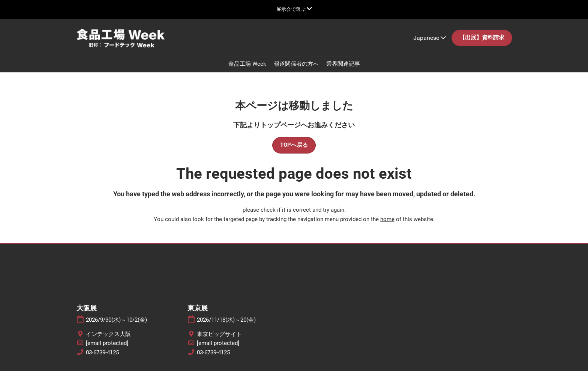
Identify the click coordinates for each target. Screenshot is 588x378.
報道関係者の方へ (296, 71)
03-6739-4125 (102, 359)
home (387, 226)
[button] (482, 45)
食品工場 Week (247, 71)
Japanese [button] (430, 45)
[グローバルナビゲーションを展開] (294, 9)
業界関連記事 (343, 71)
